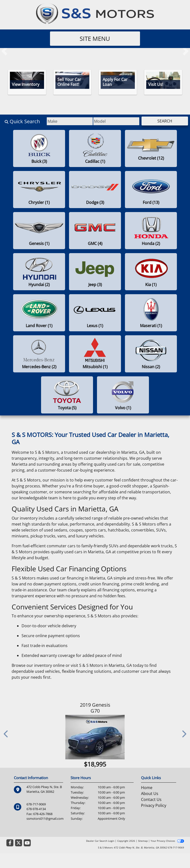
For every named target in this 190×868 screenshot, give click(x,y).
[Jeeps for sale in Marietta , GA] (95, 272)
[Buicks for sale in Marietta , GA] (39, 148)
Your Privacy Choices (167, 841)
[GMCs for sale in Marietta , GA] (95, 231)
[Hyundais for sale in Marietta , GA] (39, 272)
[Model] (113, 121)
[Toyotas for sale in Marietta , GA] (67, 395)
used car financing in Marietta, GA (81, 578)
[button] (4, 51)
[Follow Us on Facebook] (10, 843)
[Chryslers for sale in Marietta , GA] (39, 190)
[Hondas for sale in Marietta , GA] (151, 231)
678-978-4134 (36, 809)
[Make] (65, 121)
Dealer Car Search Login (100, 841)
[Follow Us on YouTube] (27, 843)
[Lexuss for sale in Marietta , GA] (95, 313)
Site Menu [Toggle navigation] (95, 38)
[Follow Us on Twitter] (19, 843)
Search (164, 121)
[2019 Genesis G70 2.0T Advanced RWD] (95, 737)
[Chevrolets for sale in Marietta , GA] (151, 148)
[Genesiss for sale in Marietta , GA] (39, 231)
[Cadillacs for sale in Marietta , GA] (95, 148)
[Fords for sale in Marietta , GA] (151, 190)
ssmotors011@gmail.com (45, 818)
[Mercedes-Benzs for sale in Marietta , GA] (39, 354)
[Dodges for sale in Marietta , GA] (95, 190)
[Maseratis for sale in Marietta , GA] (151, 313)
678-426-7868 (43, 814)
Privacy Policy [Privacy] (154, 805)
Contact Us (151, 799)
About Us (150, 794)
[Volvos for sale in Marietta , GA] (123, 395)
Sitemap (143, 841)
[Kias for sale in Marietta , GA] (151, 272)
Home (147, 788)
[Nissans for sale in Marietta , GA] (151, 354)
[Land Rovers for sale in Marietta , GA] (39, 313)
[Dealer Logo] (95, 13)
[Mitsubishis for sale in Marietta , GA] (95, 354)
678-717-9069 (36, 804)
